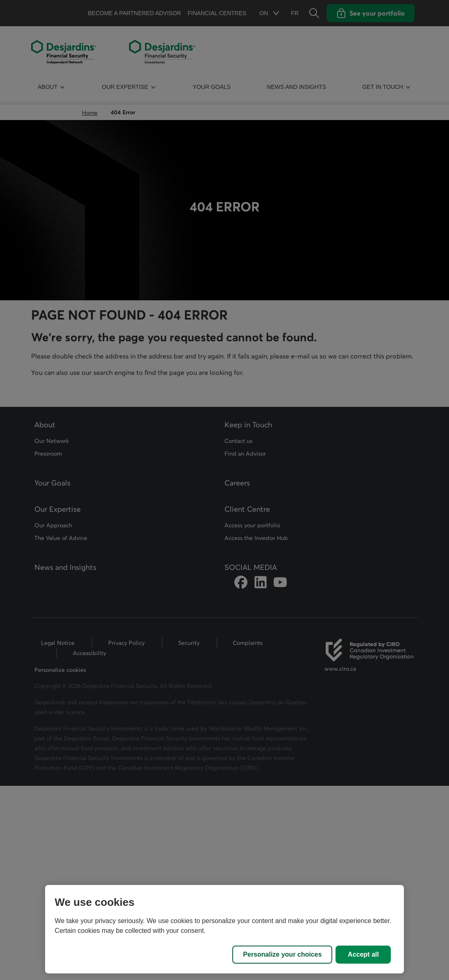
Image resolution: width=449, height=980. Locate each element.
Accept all (363, 954)
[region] (225, 929)
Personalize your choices (282, 954)
